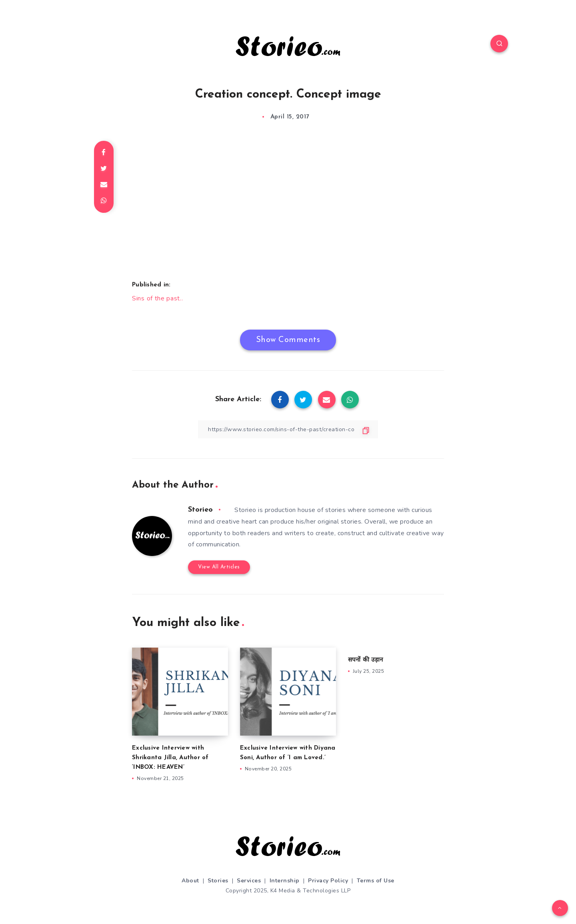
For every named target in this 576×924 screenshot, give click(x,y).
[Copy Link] (288, 429)
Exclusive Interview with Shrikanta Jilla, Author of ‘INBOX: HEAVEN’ (170, 758)
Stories (218, 881)
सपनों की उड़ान (365, 660)
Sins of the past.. (158, 298)
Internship (285, 881)
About (190, 881)
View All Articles (219, 567)
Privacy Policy (328, 881)
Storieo (200, 510)
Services (249, 881)
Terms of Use (376, 881)
